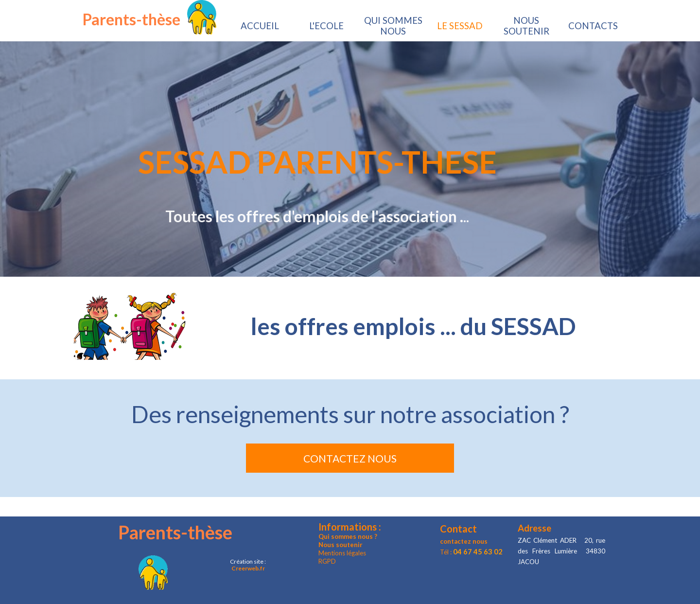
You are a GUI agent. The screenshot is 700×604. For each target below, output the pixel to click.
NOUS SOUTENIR (526, 26)
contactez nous (464, 541)
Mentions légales (342, 553)
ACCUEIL (260, 26)
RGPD (327, 561)
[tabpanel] (350, 326)
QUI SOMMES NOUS (393, 26)
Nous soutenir (341, 545)
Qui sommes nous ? (348, 536)
